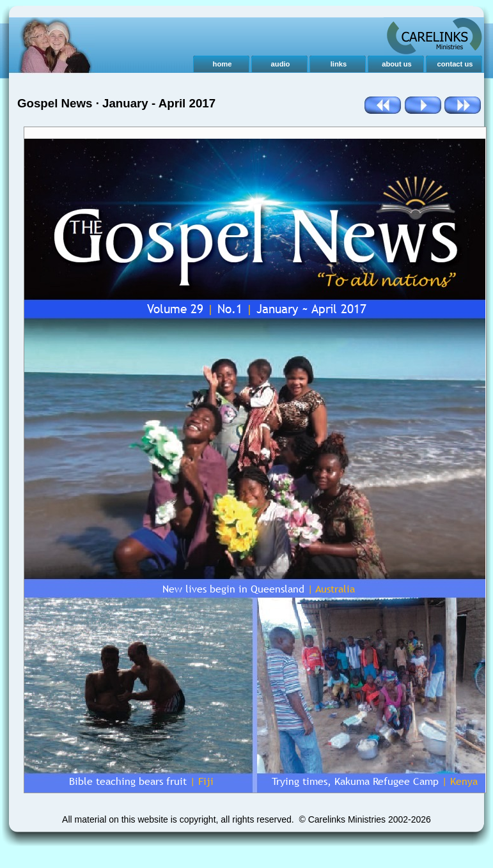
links (339, 64)
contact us (455, 64)
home (223, 64)
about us (397, 64)
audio (281, 64)
